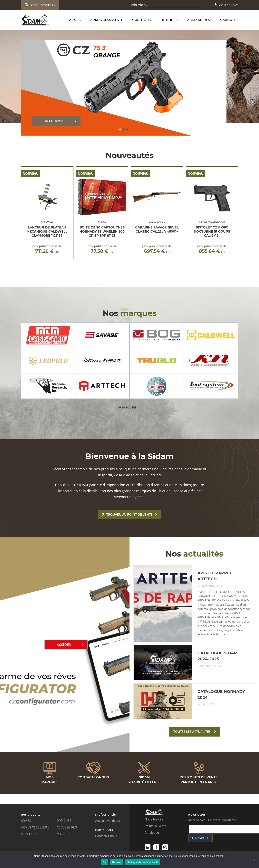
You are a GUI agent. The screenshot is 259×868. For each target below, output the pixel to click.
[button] (120, 130)
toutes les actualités (192, 733)
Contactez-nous (106, 837)
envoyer (198, 839)
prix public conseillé (47, 249)
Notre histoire (154, 820)
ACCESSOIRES (199, 20)
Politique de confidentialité (143, 862)
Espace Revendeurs (40, 5)
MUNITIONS (141, 20)
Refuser (117, 862)
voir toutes (127, 407)
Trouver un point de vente (127, 515)
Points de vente (226, 5)
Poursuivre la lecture (211, 636)
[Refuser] (254, 860)
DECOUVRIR (54, 121)
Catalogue (152, 833)
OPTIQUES (169, 20)
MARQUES (228, 20)
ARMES (75, 20)
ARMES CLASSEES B (106, 20)
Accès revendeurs (108, 822)
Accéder (64, 645)
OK (105, 862)
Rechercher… (138, 5)
